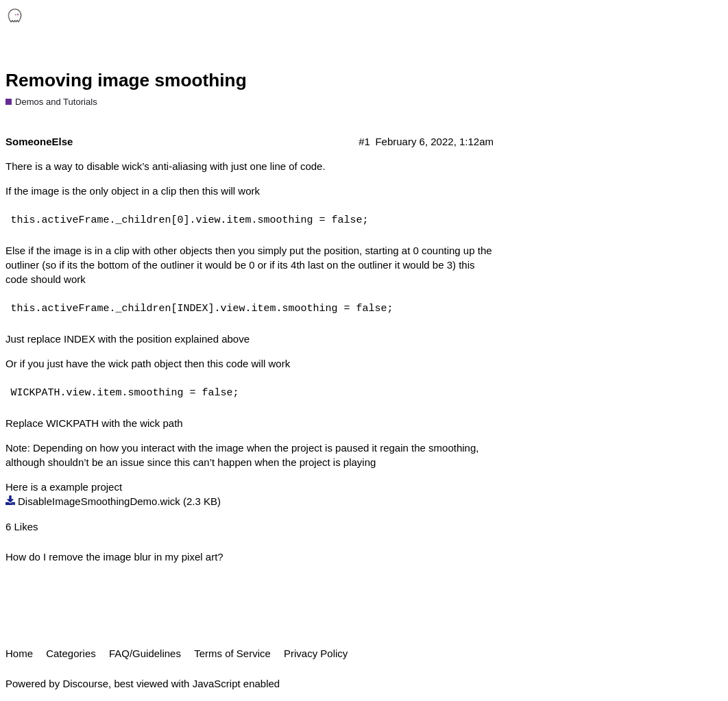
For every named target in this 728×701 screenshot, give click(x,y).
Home (19, 653)
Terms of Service (232, 653)
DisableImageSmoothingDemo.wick (99, 501)
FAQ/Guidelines (145, 653)
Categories (71, 653)
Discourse (85, 684)
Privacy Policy (316, 653)
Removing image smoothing (126, 80)
